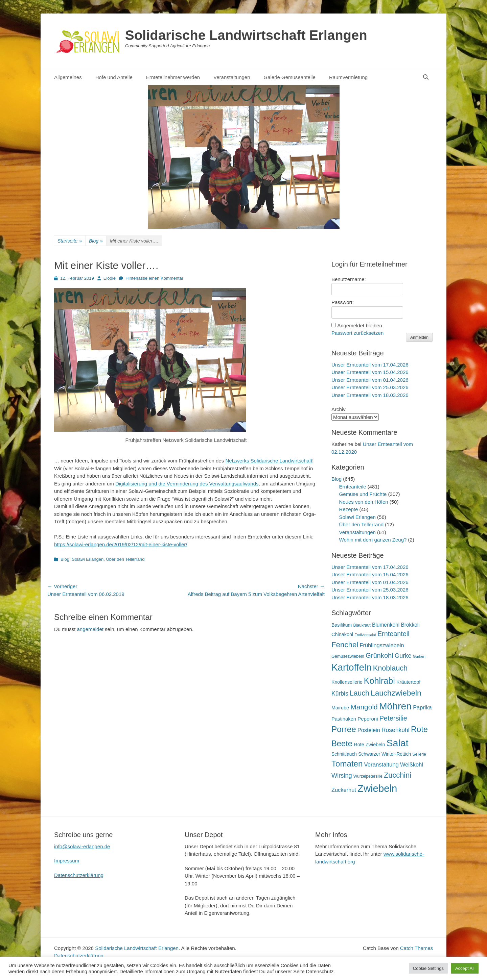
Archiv (339, 409)
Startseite (70, 241)
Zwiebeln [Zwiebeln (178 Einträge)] (377, 788)
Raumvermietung (348, 77)
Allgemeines (68, 77)
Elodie (110, 278)
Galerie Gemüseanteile (290, 77)
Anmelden (419, 337)
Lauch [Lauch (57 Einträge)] (360, 693)
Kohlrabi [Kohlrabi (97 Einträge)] (379, 681)
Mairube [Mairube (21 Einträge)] (340, 708)
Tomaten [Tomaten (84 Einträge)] (347, 764)
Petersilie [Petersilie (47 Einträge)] (393, 718)
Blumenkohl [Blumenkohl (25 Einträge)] (386, 625)
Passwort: (343, 302)
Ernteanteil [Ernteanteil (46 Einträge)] (393, 634)
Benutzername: (349, 279)
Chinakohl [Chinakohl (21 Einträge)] (342, 634)
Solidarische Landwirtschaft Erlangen (246, 35)
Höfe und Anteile (114, 77)
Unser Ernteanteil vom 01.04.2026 (370, 380)
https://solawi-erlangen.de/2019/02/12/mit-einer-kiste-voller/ (121, 544)
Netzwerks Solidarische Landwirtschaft (269, 461)
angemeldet (90, 629)
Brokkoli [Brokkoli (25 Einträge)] (410, 625)
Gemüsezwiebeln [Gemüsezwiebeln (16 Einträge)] (348, 656)
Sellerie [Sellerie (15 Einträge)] (419, 754)
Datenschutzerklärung (79, 875)
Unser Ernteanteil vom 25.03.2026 (370, 387)
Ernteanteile (353, 487)
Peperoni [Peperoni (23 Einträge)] (368, 719)
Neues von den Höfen (364, 502)
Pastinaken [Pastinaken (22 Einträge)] (344, 719)
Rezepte (349, 509)
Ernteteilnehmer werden (173, 77)
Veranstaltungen (232, 77)
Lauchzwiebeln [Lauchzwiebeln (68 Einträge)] (396, 693)
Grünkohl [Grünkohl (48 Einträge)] (379, 655)
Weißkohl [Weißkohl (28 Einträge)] (412, 764)
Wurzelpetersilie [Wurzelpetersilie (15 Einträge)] (368, 776)
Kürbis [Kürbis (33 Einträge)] (340, 694)
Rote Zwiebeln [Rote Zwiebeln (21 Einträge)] (369, 745)
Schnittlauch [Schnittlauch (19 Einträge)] (344, 754)
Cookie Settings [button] (428, 968)
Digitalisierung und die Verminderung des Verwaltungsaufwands (187, 484)
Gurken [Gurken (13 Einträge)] (419, 656)
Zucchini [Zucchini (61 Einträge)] (398, 775)
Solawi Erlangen (88, 559)
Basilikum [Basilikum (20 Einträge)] (342, 625)
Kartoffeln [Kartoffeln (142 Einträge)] (352, 667)
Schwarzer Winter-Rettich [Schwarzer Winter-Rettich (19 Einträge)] (385, 754)
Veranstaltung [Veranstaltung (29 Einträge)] (381, 765)
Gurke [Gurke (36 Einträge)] (403, 656)
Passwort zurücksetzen (357, 333)
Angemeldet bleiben (360, 325)
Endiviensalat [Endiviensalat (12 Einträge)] (365, 635)
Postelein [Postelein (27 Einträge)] (369, 730)
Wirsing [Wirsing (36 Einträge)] (342, 776)
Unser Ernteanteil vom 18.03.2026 (370, 395)
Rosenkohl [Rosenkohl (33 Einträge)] (396, 730)
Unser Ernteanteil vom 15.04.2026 (370, 372)
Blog (96, 241)
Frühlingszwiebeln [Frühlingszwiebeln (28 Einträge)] (382, 645)
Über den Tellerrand (125, 559)
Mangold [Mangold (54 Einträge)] (364, 707)
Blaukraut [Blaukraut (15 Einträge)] (362, 625)
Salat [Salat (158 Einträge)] (398, 743)
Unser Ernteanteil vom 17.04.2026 (370, 365)
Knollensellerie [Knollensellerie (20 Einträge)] (347, 682)
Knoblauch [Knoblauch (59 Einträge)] (390, 668)
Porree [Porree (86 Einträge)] (344, 729)
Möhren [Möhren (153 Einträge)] (395, 706)
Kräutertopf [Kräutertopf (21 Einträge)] (408, 682)
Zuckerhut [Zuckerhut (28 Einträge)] (344, 790)
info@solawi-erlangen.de (82, 846)
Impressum (67, 861)
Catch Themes (416, 948)
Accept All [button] (465, 968)
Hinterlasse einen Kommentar (154, 278)
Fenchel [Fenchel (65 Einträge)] (345, 645)
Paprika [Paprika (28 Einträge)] (422, 707)
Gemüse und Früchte (363, 494)
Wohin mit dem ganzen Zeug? (373, 540)
